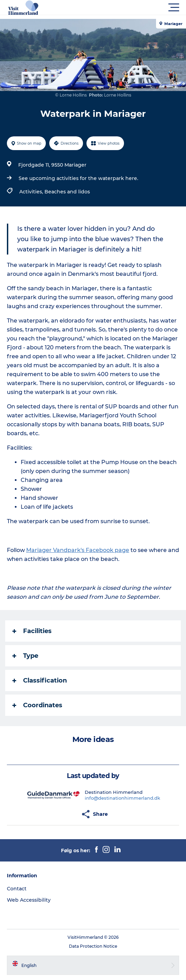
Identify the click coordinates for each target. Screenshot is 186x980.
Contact (17, 889)
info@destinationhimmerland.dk (122, 798)
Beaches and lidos (67, 192)
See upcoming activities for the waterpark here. (78, 178)
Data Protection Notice (93, 946)
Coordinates (37, 705)
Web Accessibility (29, 900)
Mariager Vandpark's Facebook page (78, 550)
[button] (124, 8)
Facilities (32, 631)
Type (25, 656)
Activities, (32, 192)
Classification (40, 680)
